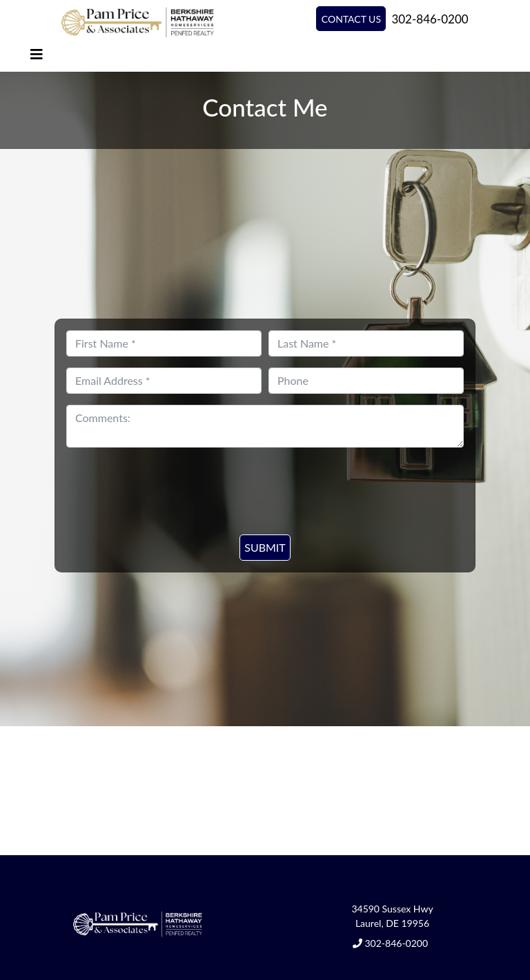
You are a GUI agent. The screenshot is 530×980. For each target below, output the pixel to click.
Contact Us (351, 19)
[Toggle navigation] (37, 54)
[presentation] (253, 482)
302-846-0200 (430, 19)
